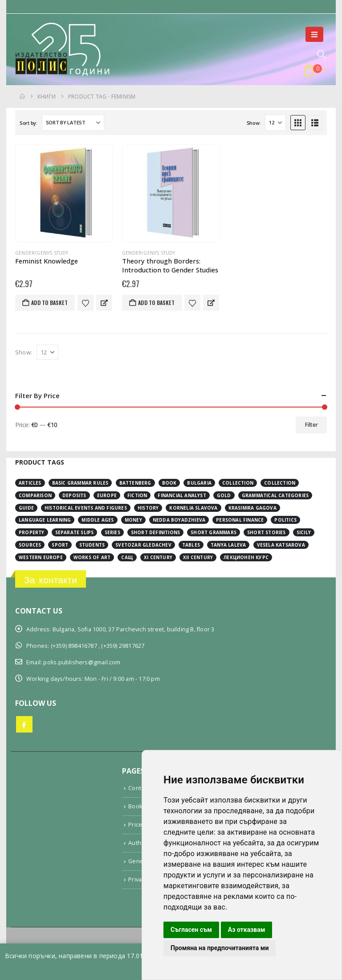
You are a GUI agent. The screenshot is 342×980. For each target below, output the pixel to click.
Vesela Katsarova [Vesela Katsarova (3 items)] (281, 545)
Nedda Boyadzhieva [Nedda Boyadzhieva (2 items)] (179, 520)
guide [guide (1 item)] (26, 508)
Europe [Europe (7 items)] (107, 495)
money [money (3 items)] (133, 520)
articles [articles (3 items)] (30, 483)
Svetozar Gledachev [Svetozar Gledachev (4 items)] (143, 545)
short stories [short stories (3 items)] (267, 532)
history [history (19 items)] (148, 508)
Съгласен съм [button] (191, 930)
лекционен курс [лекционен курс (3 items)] (246, 557)
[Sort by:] (73, 123)
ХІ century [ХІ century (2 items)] (158, 557)
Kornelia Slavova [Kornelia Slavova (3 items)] (193, 508)
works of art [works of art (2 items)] (92, 557)
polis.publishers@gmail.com (82, 662)
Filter (311, 425)
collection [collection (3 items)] (238, 483)
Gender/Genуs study (42, 253)
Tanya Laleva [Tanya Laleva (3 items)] (228, 545)
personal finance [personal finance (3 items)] (240, 520)
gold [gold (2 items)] (224, 495)
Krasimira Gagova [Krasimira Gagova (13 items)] (252, 508)
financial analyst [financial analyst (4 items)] (182, 495)
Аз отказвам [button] (247, 930)
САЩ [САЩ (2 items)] (127, 557)
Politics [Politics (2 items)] (285, 520)
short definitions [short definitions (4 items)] (155, 532)
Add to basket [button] (49, 303)
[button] (314, 34)
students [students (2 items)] (92, 545)
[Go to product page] (64, 193)
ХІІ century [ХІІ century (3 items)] (198, 557)
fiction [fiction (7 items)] (137, 495)
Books (137, 806)
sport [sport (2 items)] (60, 545)
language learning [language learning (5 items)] (45, 520)
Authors (139, 843)
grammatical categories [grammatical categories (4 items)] (275, 495)
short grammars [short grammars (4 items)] (214, 532)
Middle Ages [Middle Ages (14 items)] (98, 520)
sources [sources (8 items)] (30, 545)
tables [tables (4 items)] (191, 545)
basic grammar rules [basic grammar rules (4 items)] (80, 483)
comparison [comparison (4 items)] (35, 495)
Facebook (24, 724)
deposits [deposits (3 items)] (74, 495)
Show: (254, 123)
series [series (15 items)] (112, 532)
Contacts (140, 788)
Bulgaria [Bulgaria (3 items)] (199, 483)
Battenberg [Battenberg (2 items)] (135, 483)
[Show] (275, 123)
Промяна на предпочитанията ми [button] (220, 948)
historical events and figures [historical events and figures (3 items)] (86, 508)
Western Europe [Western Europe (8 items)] (41, 557)
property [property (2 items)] (32, 532)
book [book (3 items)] (169, 483)
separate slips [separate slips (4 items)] (75, 532)
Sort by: (28, 123)
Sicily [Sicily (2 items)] (304, 532)
